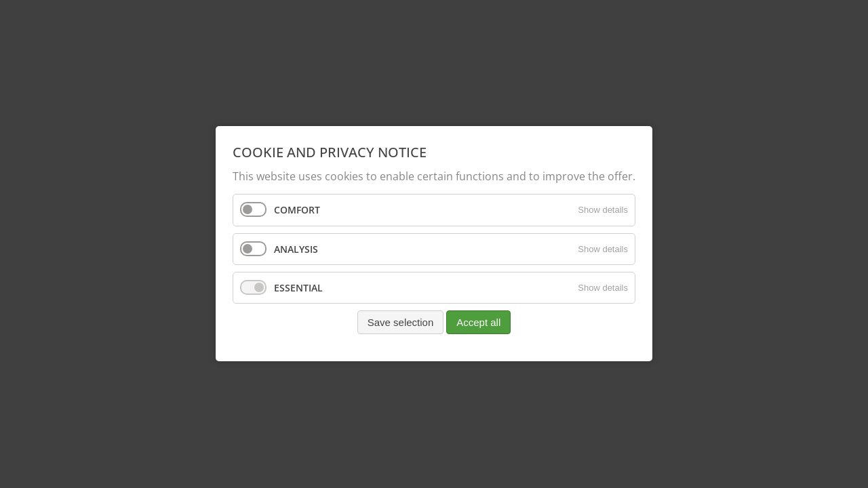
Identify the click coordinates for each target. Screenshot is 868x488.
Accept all (478, 322)
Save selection (401, 322)
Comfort (297, 210)
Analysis (296, 249)
